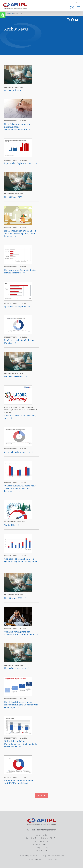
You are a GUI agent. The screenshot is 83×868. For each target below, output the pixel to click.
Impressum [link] (34, 856)
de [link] (77, 3)
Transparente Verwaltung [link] (55, 856)
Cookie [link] (42, 856)
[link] (3, 15)
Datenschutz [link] (23, 856)
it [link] (80, 3)
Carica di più (41, 795)
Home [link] (6, 14)
